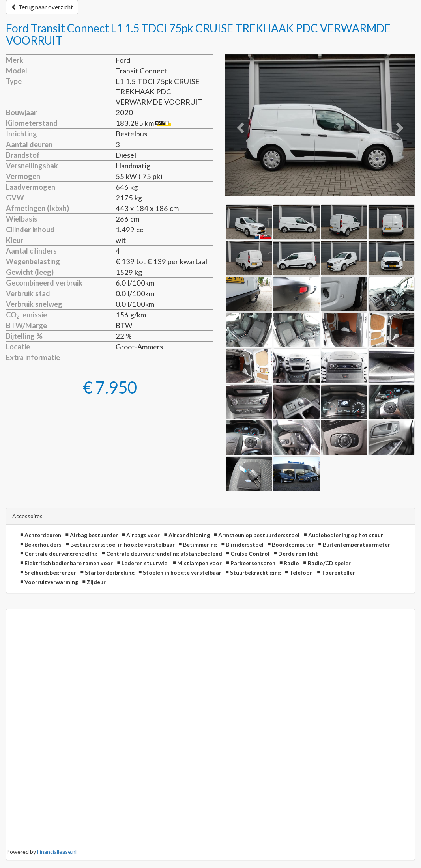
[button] (240, 126)
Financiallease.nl (57, 852)
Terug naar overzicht (42, 7)
